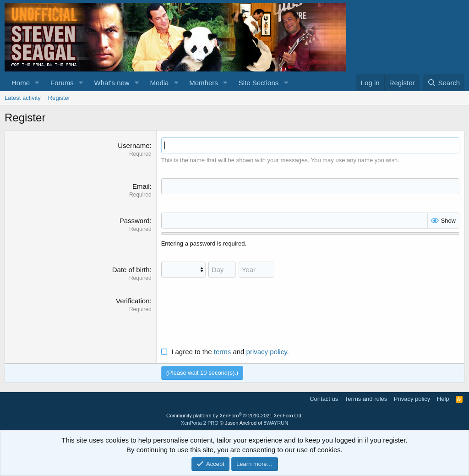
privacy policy (267, 352)
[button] (37, 83)
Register (59, 98)
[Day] (222, 270)
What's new (112, 83)
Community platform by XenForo (234, 416)
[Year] (256, 270)
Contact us (324, 399)
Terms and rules (366, 399)
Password (135, 221)
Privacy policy (412, 399)
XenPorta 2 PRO (200, 423)
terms (223, 352)
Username (134, 145)
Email (141, 186)
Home (21, 83)
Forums (62, 83)
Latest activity (23, 98)
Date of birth (131, 270)
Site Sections (259, 83)
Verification (133, 301)
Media (160, 83)
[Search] (444, 83)
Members (204, 83)
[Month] (183, 270)
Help (443, 399)
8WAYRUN (276, 423)
